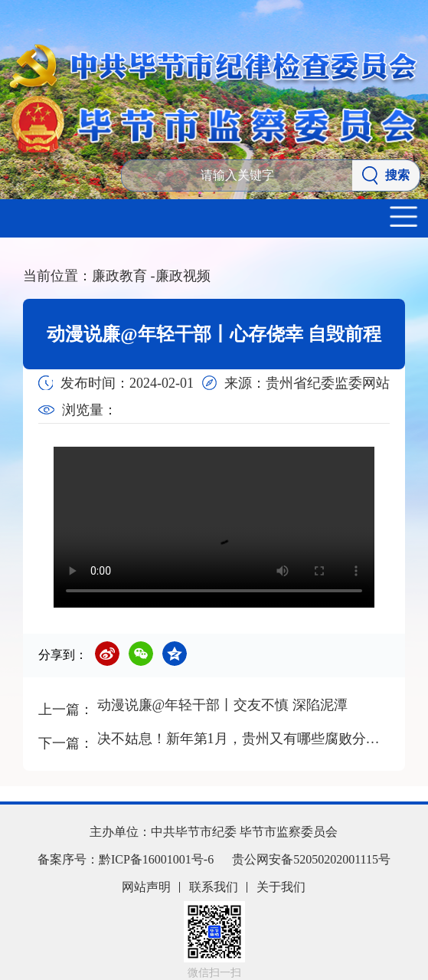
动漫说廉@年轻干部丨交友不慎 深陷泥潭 (222, 705)
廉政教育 (124, 276)
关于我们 (281, 887)
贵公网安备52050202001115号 (311, 859)
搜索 (386, 175)
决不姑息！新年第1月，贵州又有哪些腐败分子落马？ (242, 739)
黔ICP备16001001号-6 (156, 859)
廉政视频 (183, 276)
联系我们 (214, 887)
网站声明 (146, 887)
